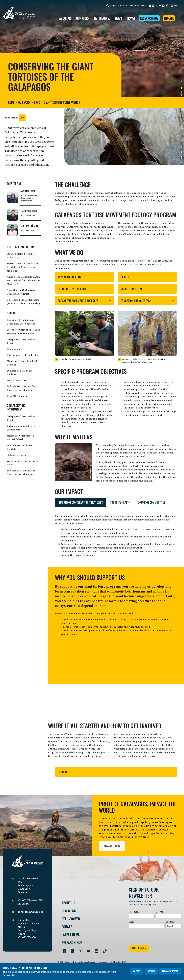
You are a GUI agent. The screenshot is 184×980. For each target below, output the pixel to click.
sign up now (139, 948)
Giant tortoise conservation (62, 102)
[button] (150, 6)
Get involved (71, 919)
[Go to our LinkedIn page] (95, 950)
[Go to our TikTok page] (103, 950)
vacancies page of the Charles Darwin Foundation (142, 749)
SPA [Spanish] (174, 5)
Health (147, 277)
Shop (143, 5)
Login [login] (114, 5)
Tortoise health (120, 502)
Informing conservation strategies (81, 502)
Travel (131, 18)
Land (37, 102)
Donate (169, 18)
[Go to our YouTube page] (87, 950)
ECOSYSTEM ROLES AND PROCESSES (85, 301)
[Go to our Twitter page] (79, 950)
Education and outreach (147, 301)
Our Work (24, 102)
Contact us (123, 5)
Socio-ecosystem (147, 289)
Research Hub (149, 18)
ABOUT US (65, 18)
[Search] (108, 6)
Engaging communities (151, 502)
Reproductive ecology (85, 289)
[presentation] (151, 936)
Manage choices (170, 971)
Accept (137, 971)
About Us (68, 903)
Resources (134, 5)
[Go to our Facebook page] (63, 950)
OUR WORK (83, 18)
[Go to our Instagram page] (71, 950)
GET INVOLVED (102, 18)
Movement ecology (85, 277)
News (119, 18)
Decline (151, 971)
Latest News (71, 934)
